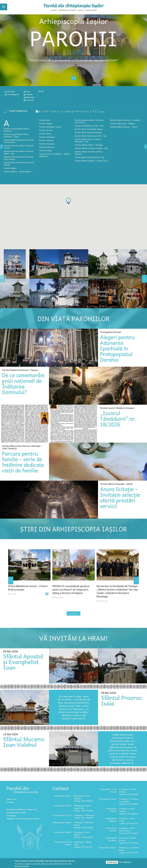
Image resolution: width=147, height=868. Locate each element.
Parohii (54, 10)
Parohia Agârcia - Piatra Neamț (17, 171)
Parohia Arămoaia (47, 147)
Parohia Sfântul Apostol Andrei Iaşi (89, 157)
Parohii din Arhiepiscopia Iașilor (74, 6)
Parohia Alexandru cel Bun (50, 127)
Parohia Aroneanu (47, 144)
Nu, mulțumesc (125, 862)
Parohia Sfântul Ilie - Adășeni (122, 123)
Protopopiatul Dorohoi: (111, 829)
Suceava (30, 100)
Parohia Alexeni (46, 130)
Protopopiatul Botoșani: (111, 820)
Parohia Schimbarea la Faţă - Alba (89, 126)
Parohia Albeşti (46, 123)
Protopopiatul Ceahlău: (111, 810)
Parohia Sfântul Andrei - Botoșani (89, 145)
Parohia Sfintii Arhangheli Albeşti (89, 129)
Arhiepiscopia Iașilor (67, 10)
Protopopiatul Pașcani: (62, 822)
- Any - (16, 112)
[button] (68, 201)
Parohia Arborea (46, 140)
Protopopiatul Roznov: (107, 799)
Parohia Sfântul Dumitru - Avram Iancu (91, 161)
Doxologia (11, 815)
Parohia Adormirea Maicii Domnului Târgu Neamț (19, 158)
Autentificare (91, 10)
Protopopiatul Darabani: (111, 839)
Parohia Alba (45, 120)
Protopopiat (13, 94)
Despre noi (12, 799)
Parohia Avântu (46, 150)
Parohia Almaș (45, 134)
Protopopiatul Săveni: (108, 847)
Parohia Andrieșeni (47, 137)
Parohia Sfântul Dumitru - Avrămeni (125, 120)
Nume (41, 91)
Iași (28, 91)
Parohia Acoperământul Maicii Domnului (16, 130)
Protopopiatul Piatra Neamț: (63, 843)
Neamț (29, 94)
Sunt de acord (112, 862)
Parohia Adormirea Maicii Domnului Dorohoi (19, 147)
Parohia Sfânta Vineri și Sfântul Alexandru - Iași (88, 140)
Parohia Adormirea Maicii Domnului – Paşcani (19, 164)
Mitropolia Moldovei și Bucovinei (22, 809)
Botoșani (30, 97)
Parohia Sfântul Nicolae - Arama (124, 127)
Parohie (11, 91)
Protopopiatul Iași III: (62, 815)
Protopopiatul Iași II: (63, 806)
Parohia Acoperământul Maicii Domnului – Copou (16, 135)
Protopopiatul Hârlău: (62, 832)
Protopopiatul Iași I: (63, 796)
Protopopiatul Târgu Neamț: (108, 790)
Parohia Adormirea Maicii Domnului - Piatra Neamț (19, 141)
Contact (81, 10)
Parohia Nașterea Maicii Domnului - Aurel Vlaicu (90, 121)
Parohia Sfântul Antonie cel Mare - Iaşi (91, 148)
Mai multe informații (22, 866)
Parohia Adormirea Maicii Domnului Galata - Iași (19, 152)
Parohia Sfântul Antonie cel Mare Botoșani (89, 153)
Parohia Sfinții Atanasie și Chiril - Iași (90, 136)
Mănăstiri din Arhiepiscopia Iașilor (23, 819)
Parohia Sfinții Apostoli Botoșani (88, 132)
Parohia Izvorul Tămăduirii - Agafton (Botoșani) (55, 155)
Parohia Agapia (10, 168)
